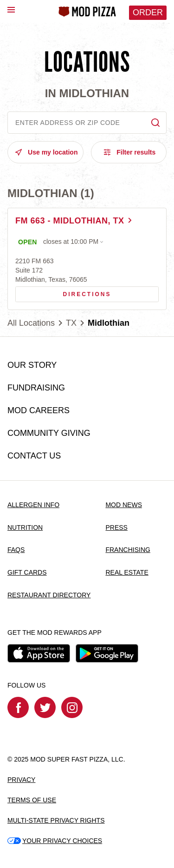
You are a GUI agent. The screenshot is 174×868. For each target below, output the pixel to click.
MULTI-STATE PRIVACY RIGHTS (56, 820)
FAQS (16, 550)
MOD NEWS (124, 505)
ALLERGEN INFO (33, 505)
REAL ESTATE (127, 572)
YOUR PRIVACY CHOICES (55, 841)
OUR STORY (32, 365)
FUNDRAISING (36, 388)
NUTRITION (25, 527)
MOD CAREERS (39, 410)
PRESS (116, 527)
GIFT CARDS (27, 572)
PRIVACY (21, 780)
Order (148, 12)
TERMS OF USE (32, 800)
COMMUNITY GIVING (49, 433)
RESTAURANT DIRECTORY (49, 595)
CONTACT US (34, 456)
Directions (63, 292)
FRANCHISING (128, 550)
